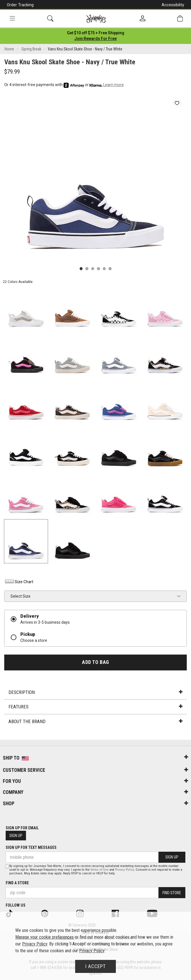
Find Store (172, 893)
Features (95, 707)
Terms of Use (99, 870)
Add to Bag (95, 662)
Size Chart (19, 582)
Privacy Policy (124, 870)
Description (95, 692)
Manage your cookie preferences (45, 937)
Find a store (17, 883)
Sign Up (16, 836)
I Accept (95, 966)
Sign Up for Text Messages (31, 847)
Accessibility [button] (173, 5)
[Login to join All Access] (96, 33)
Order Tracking (20, 5)
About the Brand (95, 721)
